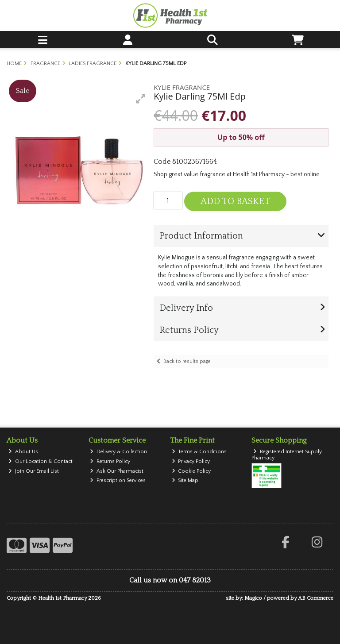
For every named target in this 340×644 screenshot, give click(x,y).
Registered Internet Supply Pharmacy (287, 455)
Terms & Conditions (199, 452)
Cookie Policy (191, 471)
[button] (141, 99)
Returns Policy (110, 461)
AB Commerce (316, 598)
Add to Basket (235, 201)
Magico (253, 598)
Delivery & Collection (118, 452)
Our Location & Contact (41, 461)
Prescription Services (118, 480)
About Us (23, 452)
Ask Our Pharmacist (117, 471)
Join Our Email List (34, 471)
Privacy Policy (191, 461)
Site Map (185, 480)
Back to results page (187, 361)
